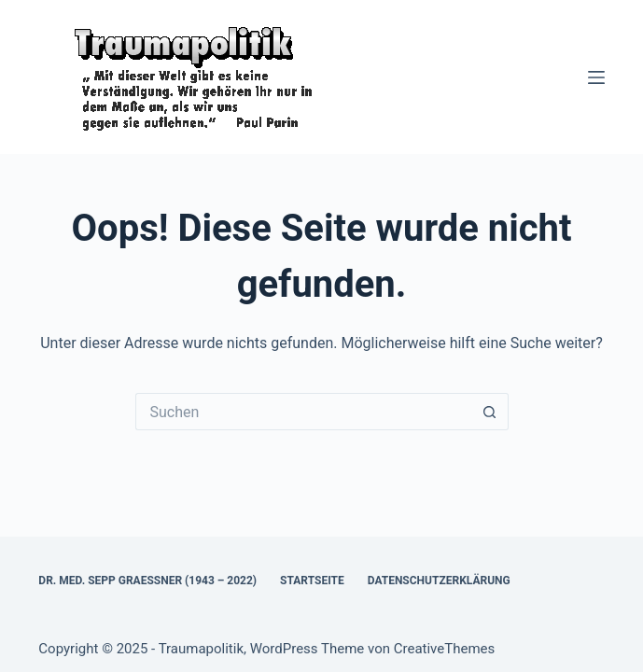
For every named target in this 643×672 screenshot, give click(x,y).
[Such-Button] (490, 412)
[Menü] (596, 77)
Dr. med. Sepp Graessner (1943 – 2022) (147, 581)
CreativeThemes (445, 649)
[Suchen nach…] (303, 412)
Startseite (312, 581)
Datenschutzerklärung (439, 581)
